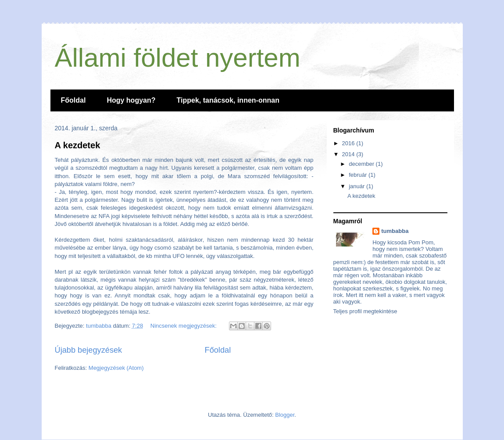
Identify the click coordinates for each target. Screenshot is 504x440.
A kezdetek (78, 145)
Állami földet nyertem (178, 58)
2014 (349, 154)
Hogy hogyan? (131, 100)
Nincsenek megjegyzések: (184, 326)
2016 (349, 143)
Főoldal (73, 100)
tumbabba (395, 231)
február (359, 175)
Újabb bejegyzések (89, 350)
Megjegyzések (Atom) (116, 368)
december (362, 164)
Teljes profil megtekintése (365, 311)
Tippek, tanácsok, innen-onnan (228, 100)
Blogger (285, 415)
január (357, 186)
